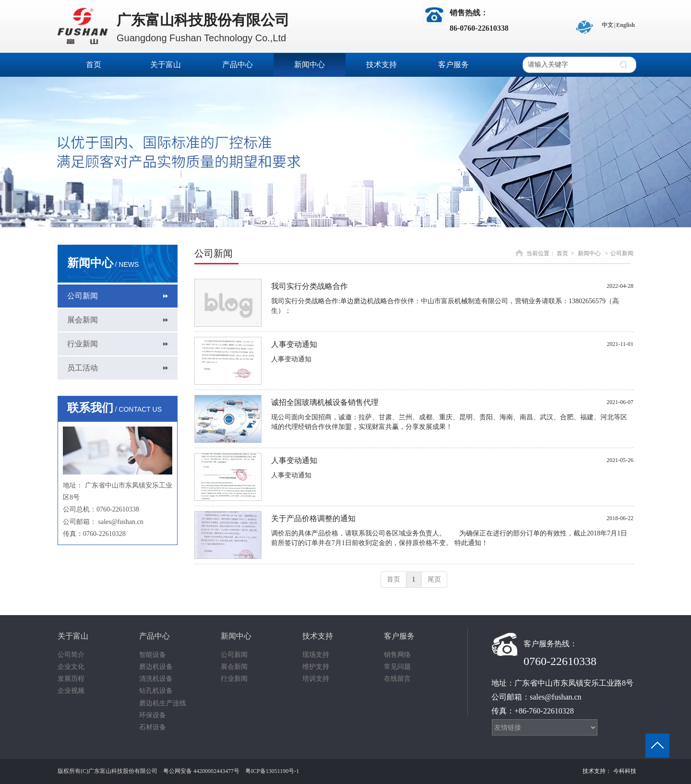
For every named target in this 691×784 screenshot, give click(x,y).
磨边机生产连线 (163, 703)
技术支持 (318, 636)
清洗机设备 (156, 679)
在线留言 (397, 679)
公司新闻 (622, 253)
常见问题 (397, 667)
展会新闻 (234, 667)
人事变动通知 (294, 344)
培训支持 (316, 679)
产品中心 (155, 636)
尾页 (434, 579)
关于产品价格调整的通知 (313, 518)
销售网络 (397, 655)
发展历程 (71, 679)
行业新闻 (234, 679)
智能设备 (153, 655)
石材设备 (153, 727)
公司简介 (71, 655)
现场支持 (316, 655)
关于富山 (73, 636)
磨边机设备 (156, 667)
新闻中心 (589, 253)
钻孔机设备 (156, 691)
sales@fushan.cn (121, 522)
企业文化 (71, 667)
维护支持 (316, 667)
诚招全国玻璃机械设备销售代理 (325, 402)
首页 (562, 253)
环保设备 (153, 715)
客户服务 (399, 636)
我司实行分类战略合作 (310, 286)
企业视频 (71, 691)
